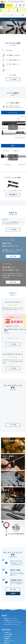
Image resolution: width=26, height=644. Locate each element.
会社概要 (6, 639)
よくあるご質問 (8, 635)
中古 (13, 10)
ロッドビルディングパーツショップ (13, 622)
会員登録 (13, 593)
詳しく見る (13, 256)
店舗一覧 (6, 643)
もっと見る (13, 75)
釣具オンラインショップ (10, 618)
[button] (2, 19)
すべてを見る (13, 79)
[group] (13, 28)
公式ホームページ (9, 641)
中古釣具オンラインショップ (11, 620)
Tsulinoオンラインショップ (11, 624)
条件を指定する (13, 195)
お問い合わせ (8, 637)
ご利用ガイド (8, 633)
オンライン (5, 10)
